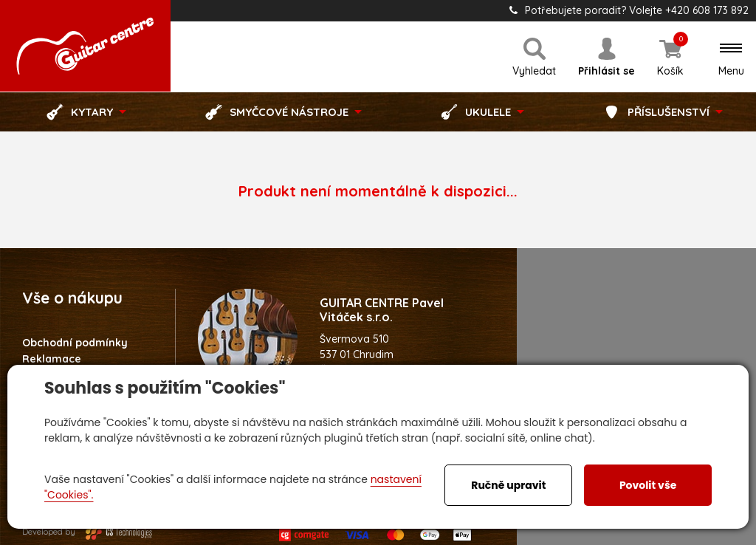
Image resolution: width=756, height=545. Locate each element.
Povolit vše (648, 485)
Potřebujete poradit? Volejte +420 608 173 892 (629, 10)
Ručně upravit (508, 485)
